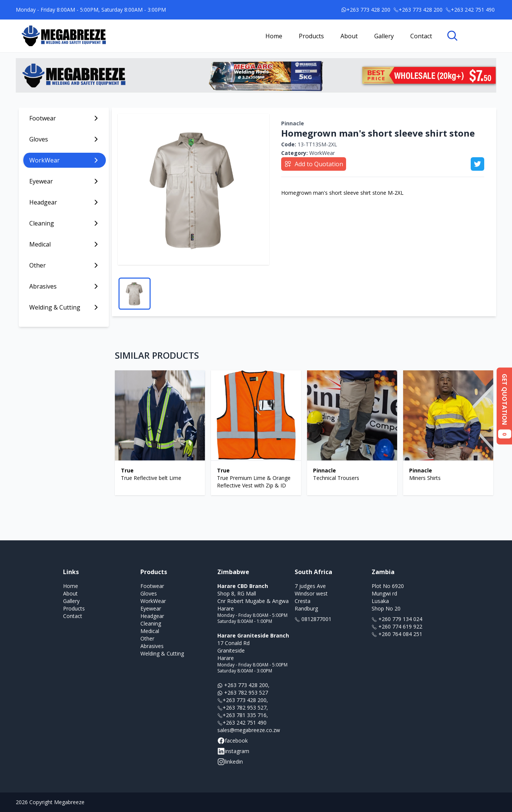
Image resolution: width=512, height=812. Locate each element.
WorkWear (308, 153)
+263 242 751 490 (242, 723)
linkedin (230, 762)
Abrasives (152, 646)
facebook (233, 741)
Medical (150, 631)
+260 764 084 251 (397, 634)
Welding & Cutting (162, 653)
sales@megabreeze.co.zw (249, 730)
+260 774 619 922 (397, 626)
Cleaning (151, 623)
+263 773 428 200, (243, 685)
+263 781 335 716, (243, 715)
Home (274, 36)
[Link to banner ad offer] (256, 75)
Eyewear (151, 608)
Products (311, 36)
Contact (421, 36)
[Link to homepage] (64, 36)
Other (147, 638)
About (349, 36)
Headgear (152, 616)
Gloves (149, 593)
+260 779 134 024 (397, 619)
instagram (233, 751)
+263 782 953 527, (243, 707)
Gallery (384, 36)
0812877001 (313, 619)
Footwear (152, 586)
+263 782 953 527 (243, 692)
